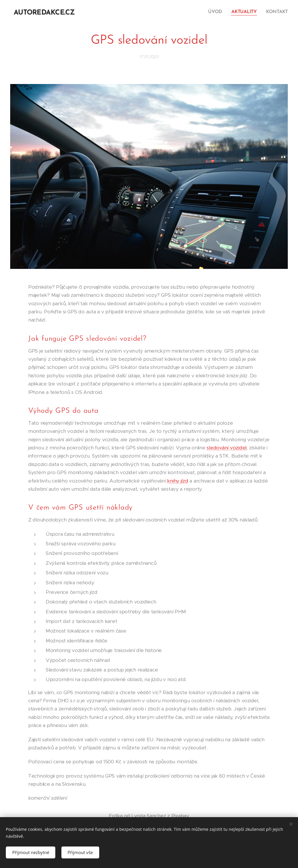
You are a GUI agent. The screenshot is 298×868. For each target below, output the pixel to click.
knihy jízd (178, 481)
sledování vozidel (227, 448)
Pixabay (180, 816)
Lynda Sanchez (149, 816)
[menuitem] (218, 12)
